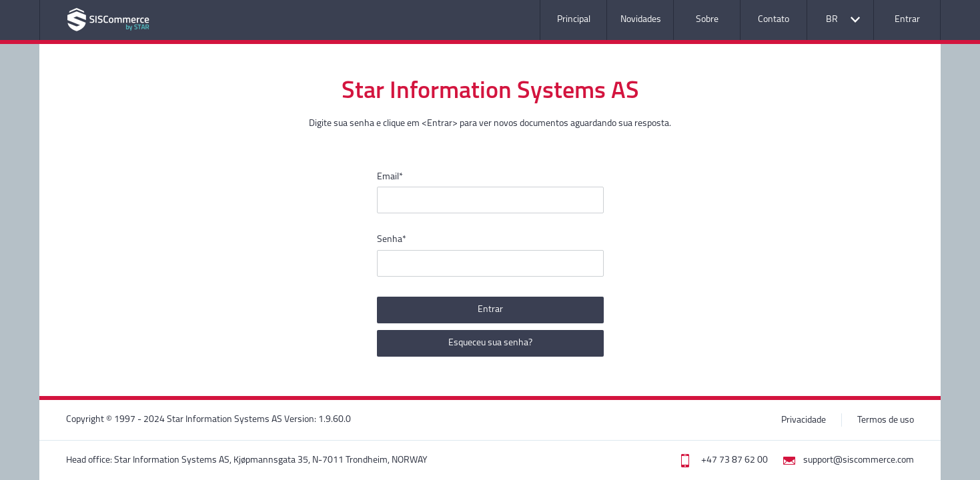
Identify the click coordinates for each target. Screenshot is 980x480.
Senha (392, 240)
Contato (774, 20)
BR (832, 20)
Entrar (907, 20)
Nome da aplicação (108, 20)
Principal (574, 20)
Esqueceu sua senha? (490, 343)
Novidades (641, 20)
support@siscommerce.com (859, 460)
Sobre (707, 20)
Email (390, 177)
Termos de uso (886, 420)
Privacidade (804, 420)
